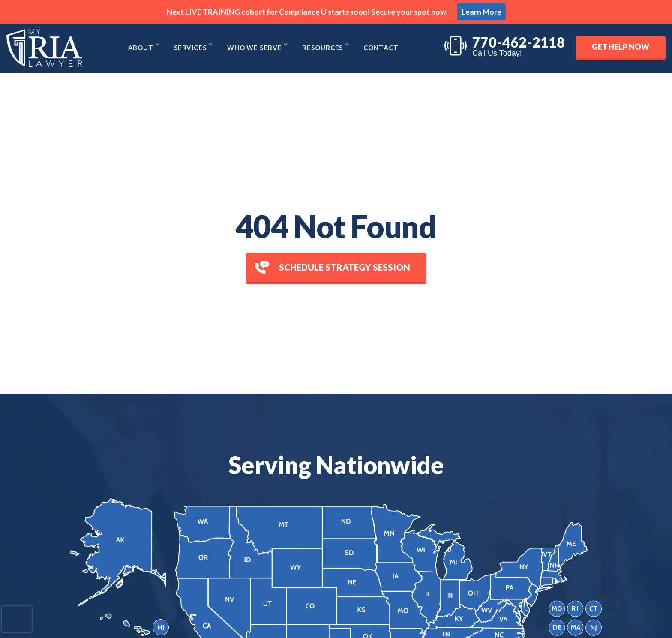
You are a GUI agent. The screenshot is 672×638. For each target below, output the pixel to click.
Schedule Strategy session (333, 267)
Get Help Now (621, 47)
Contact (382, 48)
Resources (323, 48)
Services (190, 48)
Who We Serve (255, 48)
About (140, 48)
